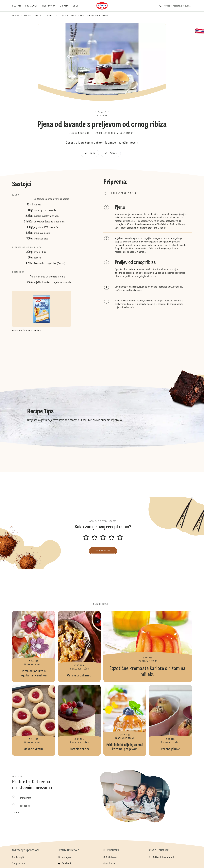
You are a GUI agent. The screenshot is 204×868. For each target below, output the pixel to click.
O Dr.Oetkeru (110, 857)
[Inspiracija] (51, 6)
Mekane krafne (34, 720)
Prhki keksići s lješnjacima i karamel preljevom (125, 720)
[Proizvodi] (33, 6)
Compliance (109, 864)
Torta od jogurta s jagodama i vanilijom (34, 647)
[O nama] (66, 6)
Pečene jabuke (170, 720)
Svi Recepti (18, 857)
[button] (102, 107)
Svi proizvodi (19, 864)
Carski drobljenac (79, 647)
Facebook (66, 864)
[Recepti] (19, 6)
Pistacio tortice (79, 720)
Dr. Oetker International (161, 857)
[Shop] (78, 6)
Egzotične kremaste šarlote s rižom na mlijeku (148, 647)
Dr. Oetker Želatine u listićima (49, 222)
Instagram (67, 857)
